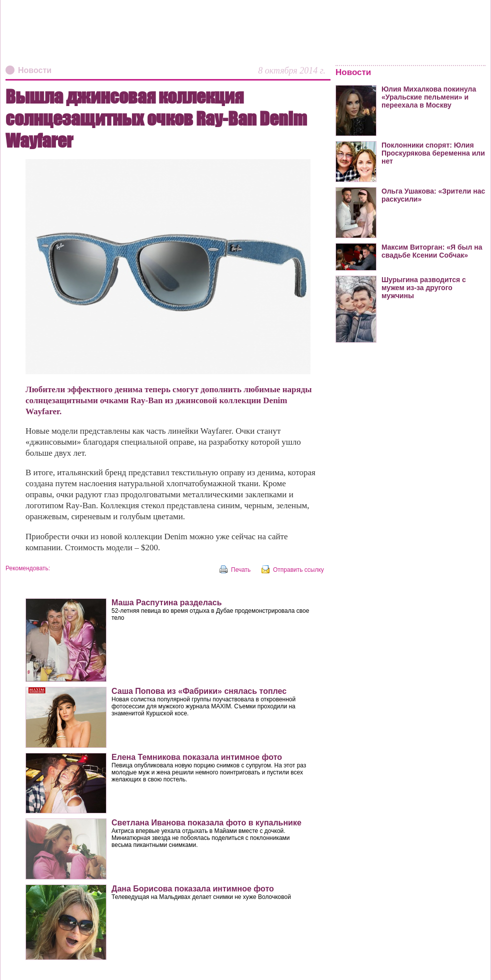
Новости (35, 70)
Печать (241, 570)
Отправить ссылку (298, 570)
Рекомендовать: (28, 568)
